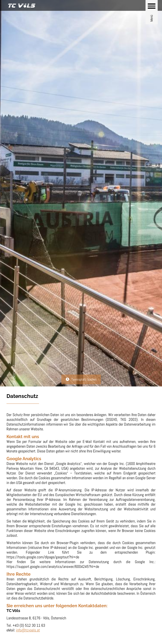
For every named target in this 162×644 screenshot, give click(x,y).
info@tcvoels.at (28, 630)
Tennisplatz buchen (84, 379)
